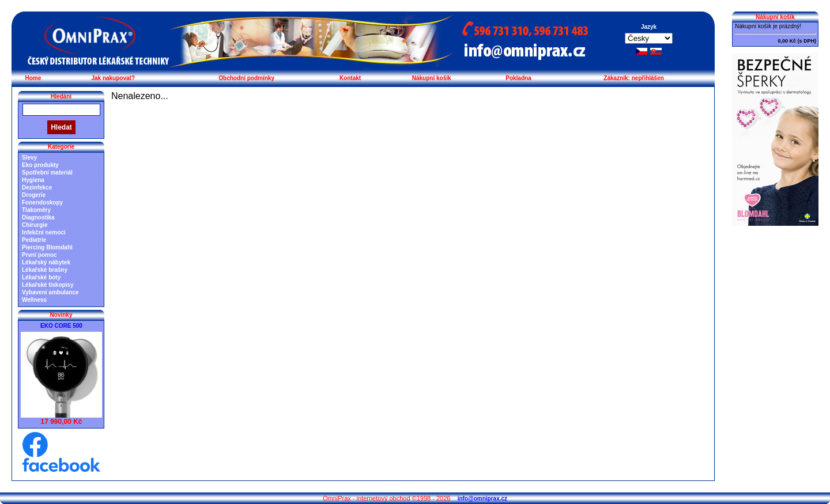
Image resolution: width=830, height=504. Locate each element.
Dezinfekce (37, 187)
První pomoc (39, 255)
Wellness (34, 300)
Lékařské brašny (45, 270)
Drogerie (34, 195)
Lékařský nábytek (46, 262)
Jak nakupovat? (113, 78)
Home (33, 78)
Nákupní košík (432, 78)
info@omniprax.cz (482, 499)
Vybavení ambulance (50, 292)
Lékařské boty (41, 277)
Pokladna (518, 78)
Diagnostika (38, 217)
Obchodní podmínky (246, 78)
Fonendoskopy (42, 202)
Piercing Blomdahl (47, 247)
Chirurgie (35, 225)
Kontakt (350, 78)
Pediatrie (34, 240)
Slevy (29, 158)
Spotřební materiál (47, 173)
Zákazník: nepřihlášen (633, 78)
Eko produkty (40, 165)
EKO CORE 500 (61, 326)
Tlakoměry (36, 210)
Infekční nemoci (44, 232)
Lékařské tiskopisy (48, 285)
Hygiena (33, 180)
